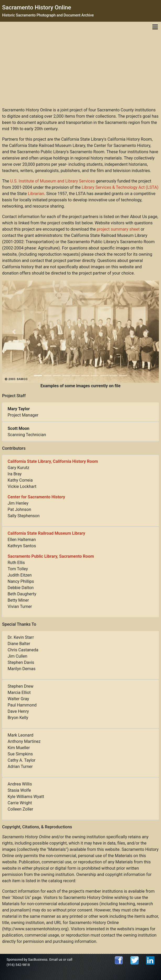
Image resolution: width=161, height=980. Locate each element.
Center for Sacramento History (36, 497)
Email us (56, 959)
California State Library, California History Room (53, 461)
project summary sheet (118, 229)
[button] (14, 332)
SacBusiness (38, 959)
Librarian (36, 194)
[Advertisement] (81, 68)
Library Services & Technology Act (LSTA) (120, 187)
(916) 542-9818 (18, 965)
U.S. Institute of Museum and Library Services (53, 181)
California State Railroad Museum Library (46, 533)
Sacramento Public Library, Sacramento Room (51, 556)
